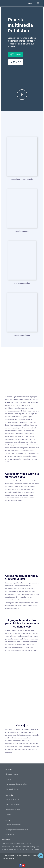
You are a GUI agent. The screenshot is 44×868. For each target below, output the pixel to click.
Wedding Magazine (22, 231)
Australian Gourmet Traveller (22, 179)
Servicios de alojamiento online (16, 784)
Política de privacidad (13, 804)
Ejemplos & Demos (12, 789)
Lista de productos (12, 774)
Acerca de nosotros (12, 799)
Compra (8, 779)
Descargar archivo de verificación (17, 830)
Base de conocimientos (13, 825)
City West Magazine (22, 283)
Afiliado (8, 814)
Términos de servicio (13, 809)
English (29, 3)
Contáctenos (10, 835)
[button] (38, 3)
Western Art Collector (22, 335)
